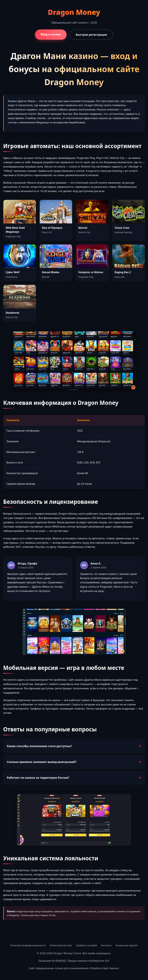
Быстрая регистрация (91, 35)
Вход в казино (51, 34)
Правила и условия (87, 945)
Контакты (106, 945)
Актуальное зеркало (127, 945)
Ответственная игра (61, 945)
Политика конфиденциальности (28, 945)
